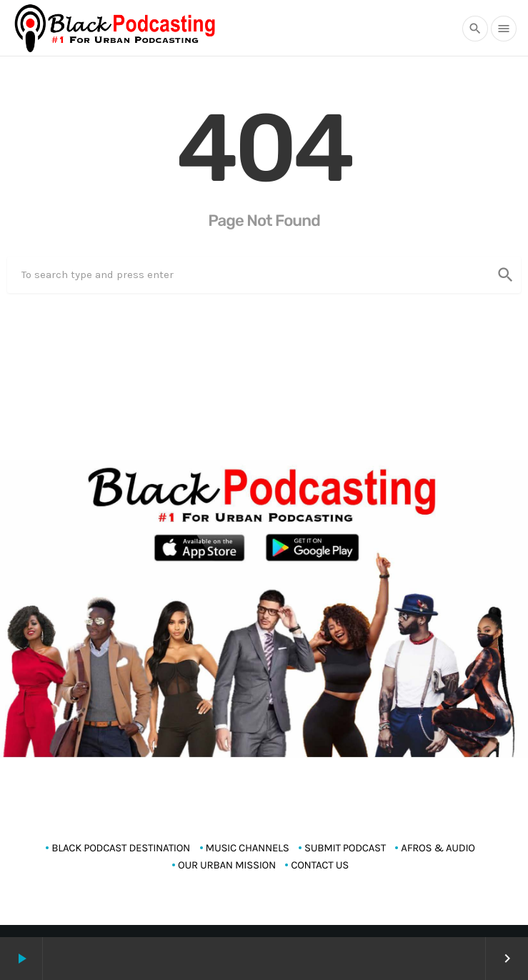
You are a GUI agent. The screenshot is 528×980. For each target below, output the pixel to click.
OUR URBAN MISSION (227, 865)
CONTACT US (320, 865)
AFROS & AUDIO (438, 848)
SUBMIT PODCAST (345, 848)
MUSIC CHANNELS (248, 848)
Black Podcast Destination (121, 848)
